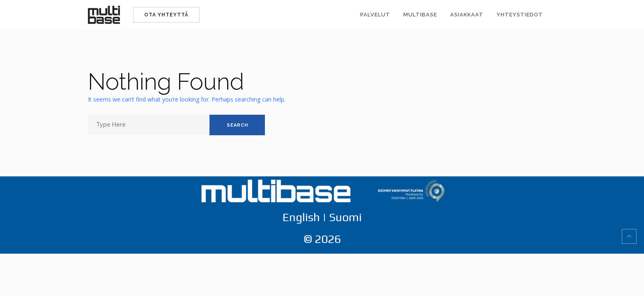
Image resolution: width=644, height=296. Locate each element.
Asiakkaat (467, 15)
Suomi (345, 217)
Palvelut (375, 15)
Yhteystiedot (520, 15)
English (301, 217)
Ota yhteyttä (166, 15)
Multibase (420, 15)
